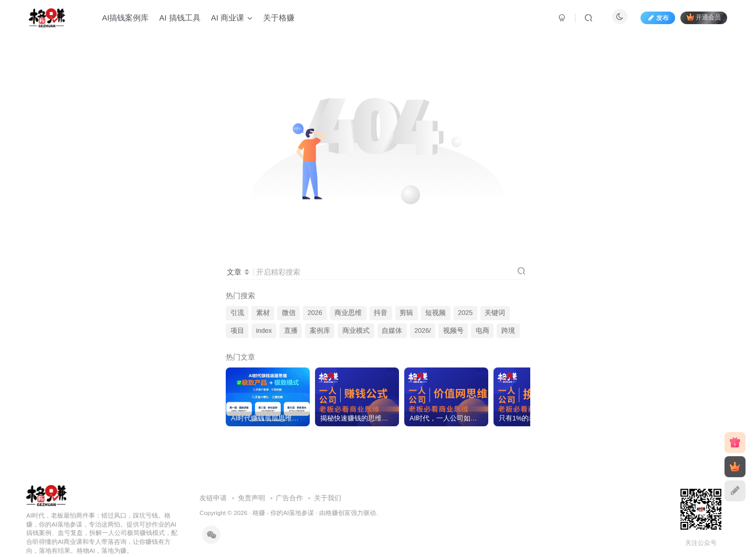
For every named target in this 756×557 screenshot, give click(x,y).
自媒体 (392, 331)
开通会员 (704, 17)
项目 (237, 331)
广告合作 (289, 498)
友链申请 (213, 498)
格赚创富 (338, 513)
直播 (291, 331)
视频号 (453, 331)
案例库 (320, 331)
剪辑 (406, 313)
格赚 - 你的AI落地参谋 (283, 513)
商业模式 (356, 331)
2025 (465, 313)
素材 (263, 313)
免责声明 (251, 498)
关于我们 (328, 498)
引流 (237, 313)
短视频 (435, 313)
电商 (482, 331)
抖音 (381, 313)
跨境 (508, 331)
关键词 (495, 313)
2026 (315, 313)
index (264, 331)
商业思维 (348, 313)
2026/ (423, 331)
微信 (289, 313)
